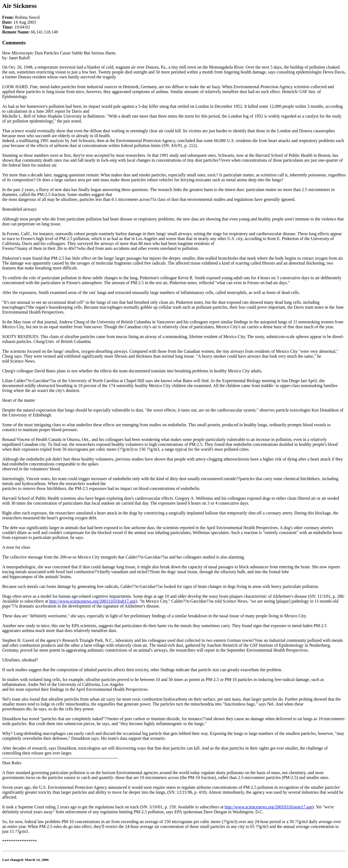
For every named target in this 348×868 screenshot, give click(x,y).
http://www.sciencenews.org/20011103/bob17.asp (92, 601)
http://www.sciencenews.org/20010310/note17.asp (268, 807)
